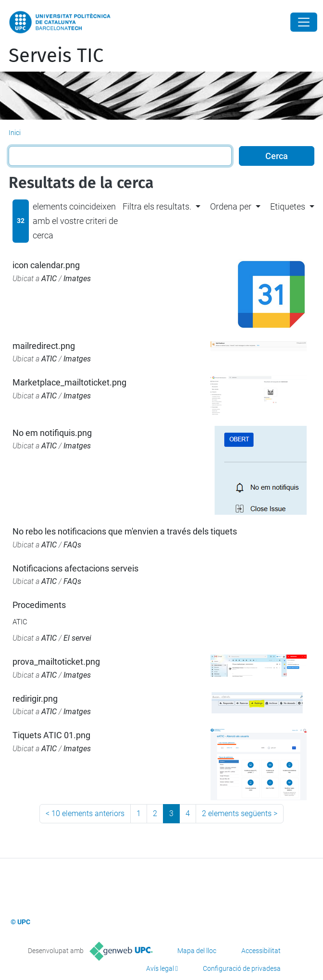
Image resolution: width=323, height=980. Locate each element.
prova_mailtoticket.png (56, 662)
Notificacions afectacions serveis (75, 568)
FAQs (72, 545)
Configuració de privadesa (242, 968)
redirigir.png (35, 699)
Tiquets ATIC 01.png (51, 735)
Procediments (39, 605)
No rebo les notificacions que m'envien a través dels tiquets (125, 531)
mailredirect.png (44, 346)
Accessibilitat (261, 951)
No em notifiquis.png (52, 433)
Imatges (77, 279)
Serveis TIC (56, 56)
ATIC (49, 279)
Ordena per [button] (231, 206)
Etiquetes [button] (288, 206)
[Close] (304, 22)
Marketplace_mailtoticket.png (69, 382)
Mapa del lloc (197, 951)
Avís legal (160, 968)
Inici (15, 133)
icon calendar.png (46, 265)
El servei (77, 638)
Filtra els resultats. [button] (157, 206)
